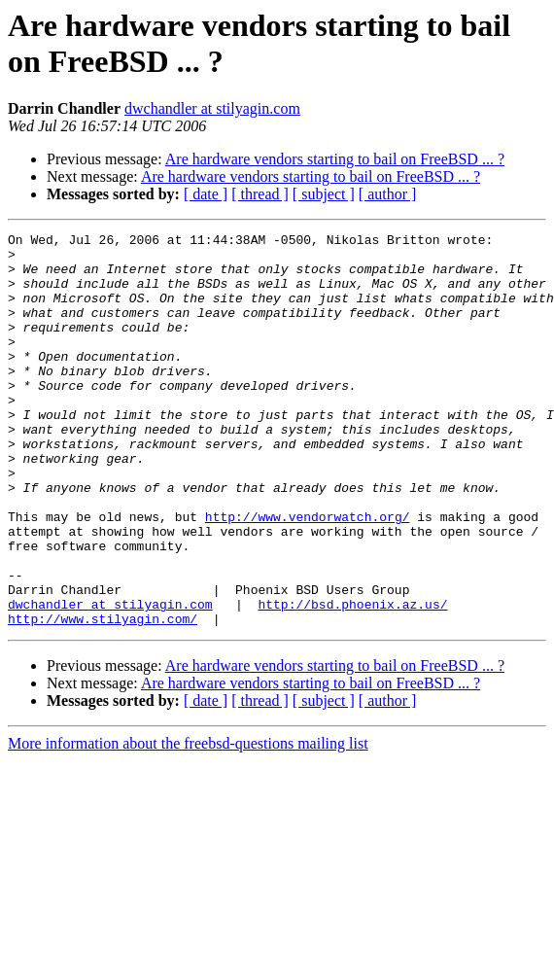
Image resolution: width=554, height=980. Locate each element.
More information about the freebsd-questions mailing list (188, 822)
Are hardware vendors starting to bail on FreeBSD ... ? (335, 159)
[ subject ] (324, 194)
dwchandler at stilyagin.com (212, 108)
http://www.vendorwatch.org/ (308, 575)
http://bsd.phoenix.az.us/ (352, 680)
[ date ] (206, 194)
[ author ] (388, 194)
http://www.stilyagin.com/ (103, 697)
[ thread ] (260, 194)
